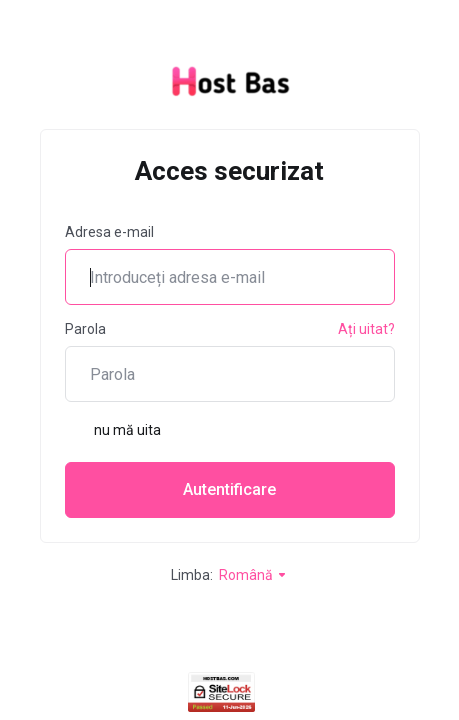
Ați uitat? (366, 329)
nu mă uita (113, 430)
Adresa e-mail (109, 232)
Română (253, 575)
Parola (85, 329)
